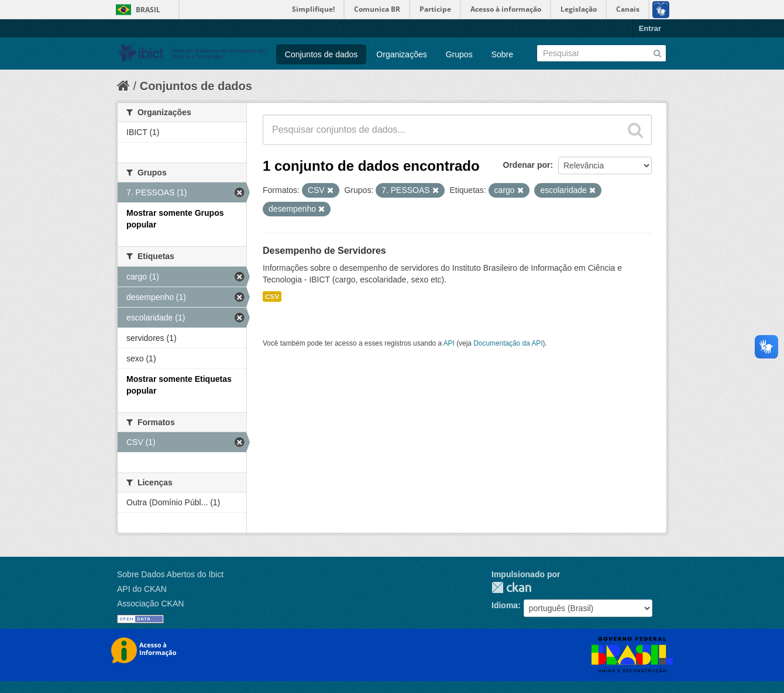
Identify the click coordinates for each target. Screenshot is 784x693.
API (449, 343)
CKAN (511, 587)
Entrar (650, 28)
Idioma (505, 605)
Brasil (148, 10)
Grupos (459, 54)
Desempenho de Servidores (324, 251)
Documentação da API (508, 343)
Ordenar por (527, 165)
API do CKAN (142, 589)
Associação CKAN (150, 604)
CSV (272, 296)
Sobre (502, 54)
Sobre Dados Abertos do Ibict (170, 574)
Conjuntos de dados (321, 54)
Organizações (401, 54)
